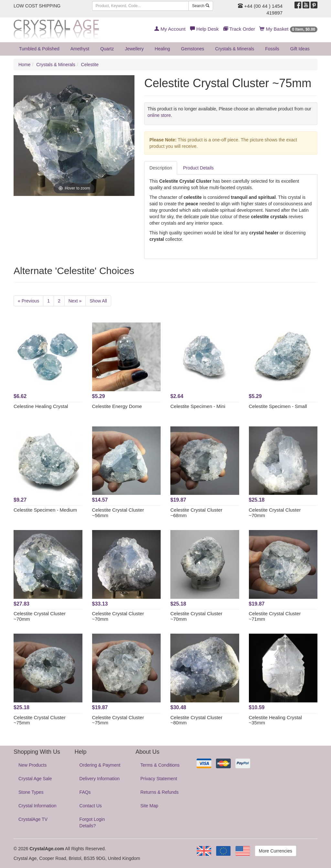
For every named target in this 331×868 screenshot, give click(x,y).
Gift (300, 49)
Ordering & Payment (100, 765)
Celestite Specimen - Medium (45, 510)
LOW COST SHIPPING (37, 6)
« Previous (28, 301)
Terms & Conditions (160, 765)
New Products (32, 765)
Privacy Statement (159, 779)
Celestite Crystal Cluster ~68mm (196, 513)
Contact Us (91, 806)
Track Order (239, 29)
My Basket (288, 29)
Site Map (149, 806)
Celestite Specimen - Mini (198, 406)
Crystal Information (37, 806)
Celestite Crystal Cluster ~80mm (196, 720)
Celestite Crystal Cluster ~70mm (275, 513)
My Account (170, 29)
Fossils (272, 49)
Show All (98, 301)
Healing (162, 49)
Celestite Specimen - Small (278, 406)
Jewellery (134, 49)
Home (24, 65)
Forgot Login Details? (92, 822)
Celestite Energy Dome (117, 406)
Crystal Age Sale (35, 779)
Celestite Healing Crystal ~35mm (275, 720)
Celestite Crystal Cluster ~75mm (40, 720)
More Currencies (276, 851)
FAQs (85, 792)
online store (159, 115)
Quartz (107, 49)
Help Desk (204, 29)
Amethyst (80, 49)
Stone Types (31, 792)
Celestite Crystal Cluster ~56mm (118, 513)
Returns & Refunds (159, 792)
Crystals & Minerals (235, 49)
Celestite (90, 65)
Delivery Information (100, 779)
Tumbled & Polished (39, 49)
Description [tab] (161, 168)
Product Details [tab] (198, 168)
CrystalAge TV (33, 819)
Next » (75, 301)
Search (201, 6)
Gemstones (193, 49)
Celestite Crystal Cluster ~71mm (275, 616)
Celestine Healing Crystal (41, 406)
